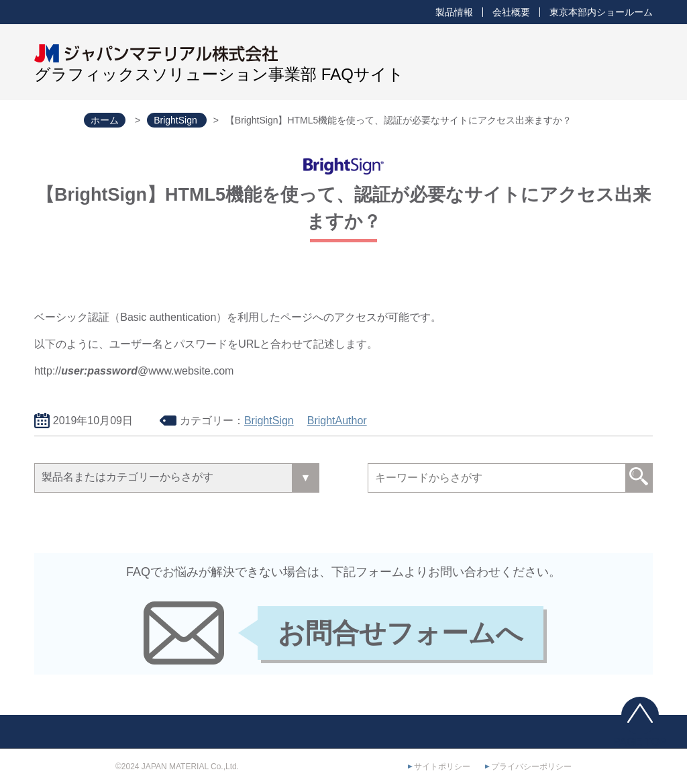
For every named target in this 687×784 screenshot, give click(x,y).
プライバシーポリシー (531, 767)
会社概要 (511, 12)
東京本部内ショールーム (601, 12)
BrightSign (269, 421)
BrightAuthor (337, 421)
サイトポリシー (442, 767)
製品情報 (454, 12)
